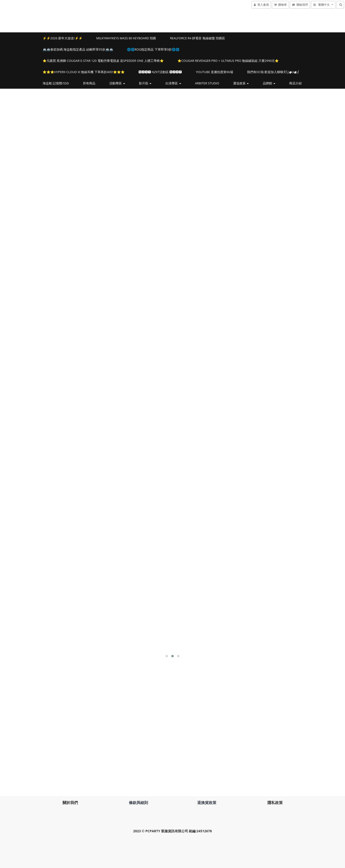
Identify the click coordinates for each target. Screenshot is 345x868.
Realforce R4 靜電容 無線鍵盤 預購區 (197, 38)
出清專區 (173, 83)
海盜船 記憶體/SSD (56, 83)
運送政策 (241, 83)
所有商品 (89, 83)
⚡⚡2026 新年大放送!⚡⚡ (63, 38)
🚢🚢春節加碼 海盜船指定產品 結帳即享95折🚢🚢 (78, 49)
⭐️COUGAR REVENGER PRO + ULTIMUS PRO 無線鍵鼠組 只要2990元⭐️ (228, 61)
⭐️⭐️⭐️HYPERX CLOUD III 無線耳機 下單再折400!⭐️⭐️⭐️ (84, 72)
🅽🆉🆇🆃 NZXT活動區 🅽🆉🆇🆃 (160, 72)
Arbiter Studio (207, 83)
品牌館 (269, 83)
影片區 (145, 83)
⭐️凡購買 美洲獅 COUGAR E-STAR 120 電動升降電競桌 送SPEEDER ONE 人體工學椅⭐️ (103, 61)
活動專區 (117, 83)
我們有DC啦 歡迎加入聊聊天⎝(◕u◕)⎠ (273, 72)
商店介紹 (295, 83)
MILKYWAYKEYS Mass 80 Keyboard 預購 (126, 38)
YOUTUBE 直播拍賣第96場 (215, 72)
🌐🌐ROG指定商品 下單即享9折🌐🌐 (153, 49)
